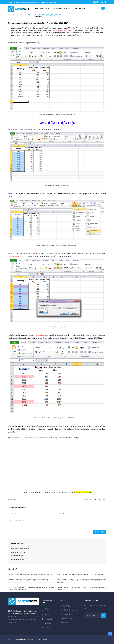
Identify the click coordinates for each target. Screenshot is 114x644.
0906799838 (35, 2)
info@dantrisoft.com (50, 2)
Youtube (48, 627)
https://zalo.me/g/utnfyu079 (83, 492)
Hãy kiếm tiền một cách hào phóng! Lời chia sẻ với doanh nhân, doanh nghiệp (81, 588)
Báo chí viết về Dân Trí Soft (69, 610)
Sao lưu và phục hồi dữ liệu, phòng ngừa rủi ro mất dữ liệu (28, 580)
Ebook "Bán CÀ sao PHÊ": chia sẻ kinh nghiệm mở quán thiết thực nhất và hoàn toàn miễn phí (31, 588)
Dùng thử (103, 2)
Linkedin (48, 623)
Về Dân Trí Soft (66, 606)
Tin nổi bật (13, 569)
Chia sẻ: (86, 500)
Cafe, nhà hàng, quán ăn (61, 8)
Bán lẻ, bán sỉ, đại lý (42, 8)
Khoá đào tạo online (18, 559)
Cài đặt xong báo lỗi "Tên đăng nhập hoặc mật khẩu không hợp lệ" (31, 574)
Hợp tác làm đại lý (66, 614)
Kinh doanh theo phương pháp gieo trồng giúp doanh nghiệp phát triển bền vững (81, 581)
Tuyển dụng (64, 622)
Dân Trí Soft (43, 640)
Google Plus (49, 619)
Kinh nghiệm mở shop (18, 552)
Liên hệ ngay (100, 532)
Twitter (47, 615)
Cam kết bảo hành (67, 618)
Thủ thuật (39, 17)
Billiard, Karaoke (79, 8)
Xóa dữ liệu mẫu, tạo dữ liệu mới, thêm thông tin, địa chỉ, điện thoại (80, 574)
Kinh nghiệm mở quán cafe (20, 549)
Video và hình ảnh (17, 556)
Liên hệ (95, 2)
